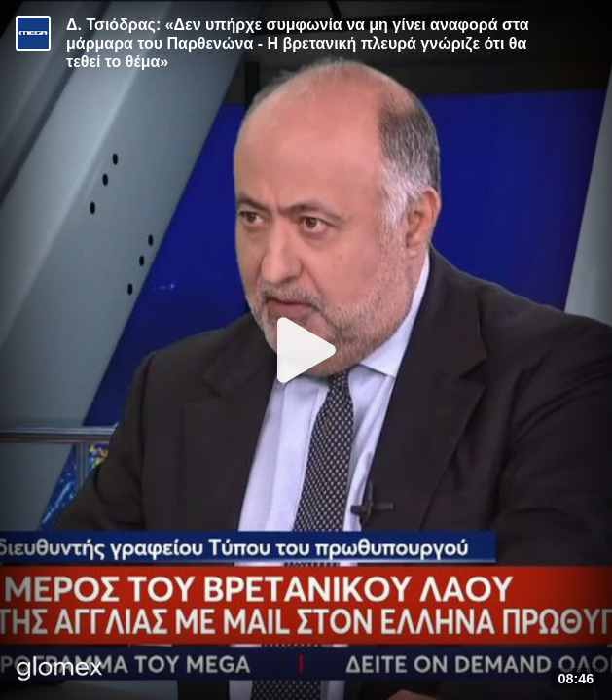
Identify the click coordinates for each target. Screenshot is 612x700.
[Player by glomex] (60, 670)
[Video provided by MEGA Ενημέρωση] (33, 33)
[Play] (306, 350)
